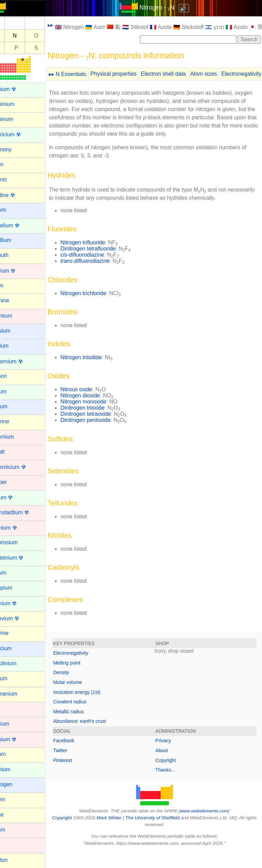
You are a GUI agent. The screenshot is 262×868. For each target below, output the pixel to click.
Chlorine (15, 421)
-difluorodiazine (98, 271)
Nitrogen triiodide (97, 374)
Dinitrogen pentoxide (101, 436)
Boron (12, 285)
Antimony (16, 149)
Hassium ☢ (19, 739)
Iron (10, 845)
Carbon (14, 376)
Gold (11, 709)
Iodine (12, 815)
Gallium (14, 678)
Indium (13, 799)
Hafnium (15, 724)
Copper (14, 482)
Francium (16, 648)
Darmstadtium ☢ (25, 512)
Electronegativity (87, 669)
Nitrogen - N (165, 7)
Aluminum (17, 119)
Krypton (14, 860)
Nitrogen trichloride (99, 310)
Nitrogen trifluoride (99, 259)
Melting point (83, 679)
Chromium (17, 437)
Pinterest (79, 777)
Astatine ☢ (18, 195)
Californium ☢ (22, 361)
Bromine (15, 300)
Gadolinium (19, 663)
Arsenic (14, 179)
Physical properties (129, 74)
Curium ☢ (17, 497)
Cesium (14, 406)
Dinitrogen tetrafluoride (104, 265)
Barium (13, 210)
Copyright (174, 777)
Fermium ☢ (19, 603)
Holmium (16, 769)
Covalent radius (86, 718)
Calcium (15, 346)
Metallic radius (84, 728)
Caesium (16, 331)
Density (77, 689)
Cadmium (16, 316)
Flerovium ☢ (20, 618)
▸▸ (67, 25)
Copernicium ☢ (23, 467)
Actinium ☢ (18, 89)
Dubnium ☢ (19, 528)
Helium (13, 754)
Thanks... (173, 786)
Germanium (19, 694)
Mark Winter (123, 834)
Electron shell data (179, 74)
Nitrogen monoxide (99, 418)
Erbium (13, 573)
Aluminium (18, 104)
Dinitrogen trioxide (98, 424)
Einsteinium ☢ (22, 558)
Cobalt (13, 452)
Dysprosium (19, 542)
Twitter (76, 767)
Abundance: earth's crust (96, 737)
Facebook (80, 757)
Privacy (171, 757)
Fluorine (15, 633)
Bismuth (15, 255)
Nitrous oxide (92, 406)
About (170, 767)
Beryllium (16, 240)
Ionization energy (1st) (93, 709)
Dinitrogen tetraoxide (102, 430)
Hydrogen (17, 784)
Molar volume (84, 699)
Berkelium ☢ (20, 225)
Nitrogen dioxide (96, 412)
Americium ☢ (21, 134)
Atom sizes (219, 74)
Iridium (13, 830)
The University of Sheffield (167, 834)
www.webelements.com (212, 827)
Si (12, 48)
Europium (16, 588)
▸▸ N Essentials (83, 74)
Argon (12, 164)
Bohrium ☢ (18, 271)
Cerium (14, 391)
